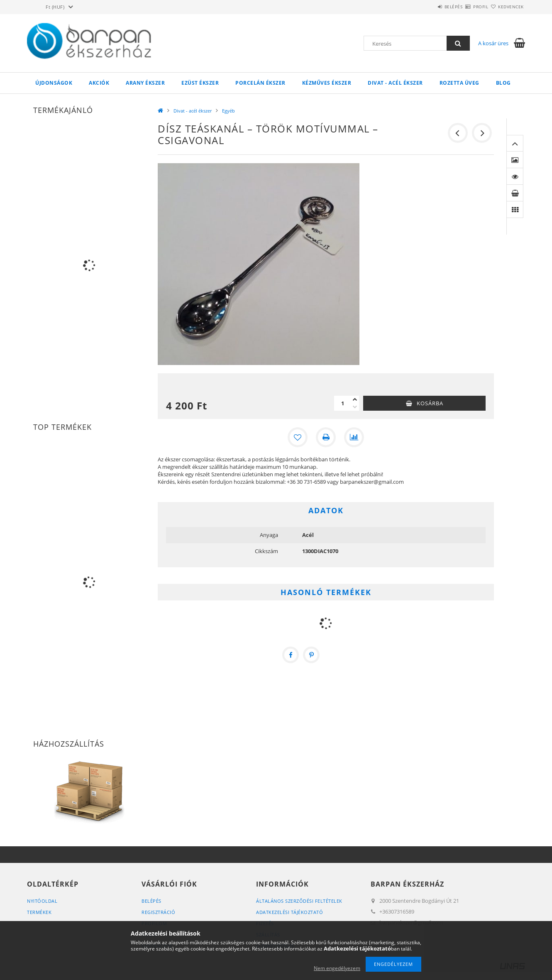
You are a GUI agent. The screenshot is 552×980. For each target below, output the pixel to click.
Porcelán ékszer (260, 83)
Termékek (39, 912)
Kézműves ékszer (327, 83)
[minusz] (355, 407)
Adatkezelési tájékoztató (289, 912)
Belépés (429, 7)
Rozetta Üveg (459, 83)
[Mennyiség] (342, 403)
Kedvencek (506, 7)
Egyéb (228, 111)
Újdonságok (54, 83)
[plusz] (355, 399)
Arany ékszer (145, 83)
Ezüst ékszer (200, 83)
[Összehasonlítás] (354, 437)
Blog (503, 83)
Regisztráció (158, 912)
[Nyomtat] (326, 437)
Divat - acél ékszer (395, 83)
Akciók (99, 83)
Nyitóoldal (42, 901)
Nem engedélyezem (337, 968)
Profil (466, 7)
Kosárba (430, 403)
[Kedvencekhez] (298, 437)
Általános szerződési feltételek (299, 901)
